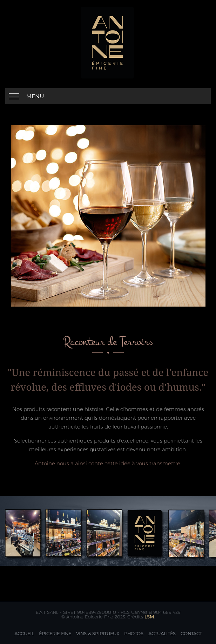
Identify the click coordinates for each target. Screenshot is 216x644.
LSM (149, 617)
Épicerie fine (55, 633)
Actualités (162, 633)
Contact (191, 633)
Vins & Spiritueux (98, 633)
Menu (35, 96)
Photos (134, 633)
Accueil (24, 633)
